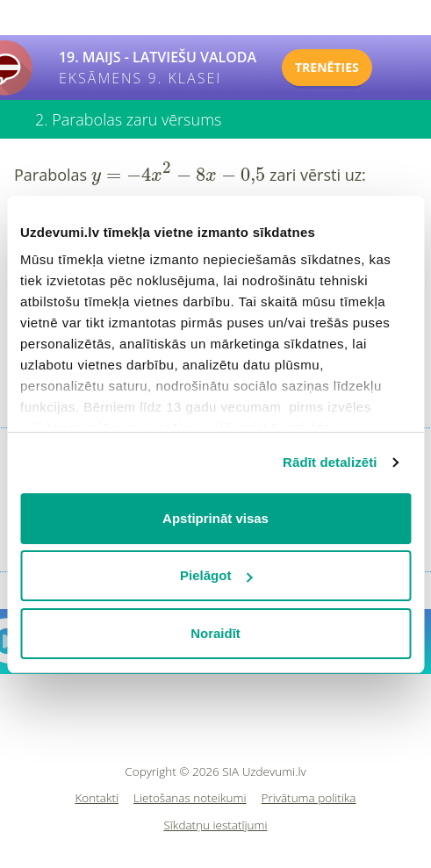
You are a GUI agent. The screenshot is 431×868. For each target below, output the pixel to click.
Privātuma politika (309, 798)
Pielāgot (216, 575)
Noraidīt (215, 633)
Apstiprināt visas (215, 518)
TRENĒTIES (327, 67)
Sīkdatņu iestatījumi (215, 825)
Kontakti (97, 798)
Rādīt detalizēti (330, 462)
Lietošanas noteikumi (190, 798)
